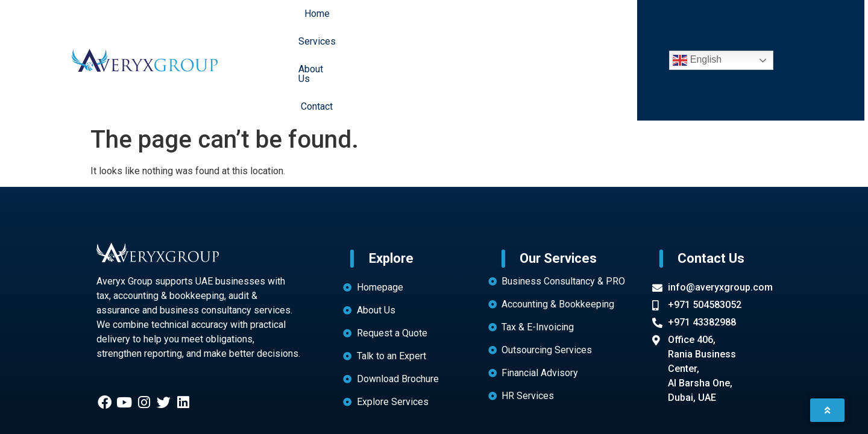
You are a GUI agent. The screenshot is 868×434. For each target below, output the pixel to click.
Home (382, 21)
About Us (488, 21)
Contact (541, 21)
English (697, 22)
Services (432, 21)
